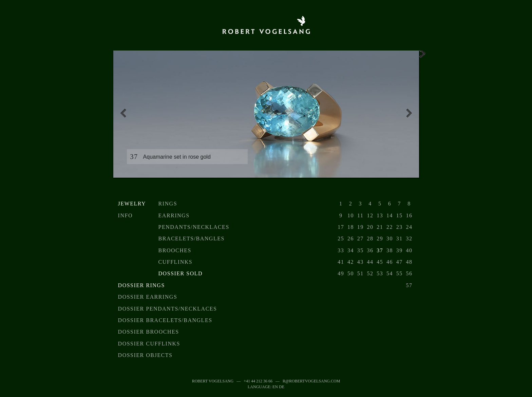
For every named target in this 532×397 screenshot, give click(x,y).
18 (351, 227)
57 (409, 285)
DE (282, 387)
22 (390, 227)
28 (370, 239)
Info (125, 215)
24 (409, 227)
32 (409, 239)
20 (370, 227)
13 (380, 215)
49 (341, 273)
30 (390, 239)
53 (380, 273)
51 (360, 273)
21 (380, 227)
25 (341, 239)
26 (351, 239)
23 (400, 227)
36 (370, 250)
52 (370, 273)
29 (380, 239)
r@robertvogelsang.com (311, 381)
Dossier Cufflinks (149, 344)
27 (360, 239)
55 (400, 273)
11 (360, 215)
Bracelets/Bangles (192, 239)
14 (390, 215)
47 (400, 262)
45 (380, 262)
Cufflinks (176, 262)
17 (341, 227)
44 (370, 262)
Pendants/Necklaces (194, 227)
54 (390, 273)
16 (409, 215)
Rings (168, 204)
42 (351, 262)
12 (370, 215)
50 (351, 273)
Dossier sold (180, 273)
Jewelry (132, 204)
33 (341, 250)
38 (390, 250)
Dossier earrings (148, 297)
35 (360, 250)
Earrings (174, 215)
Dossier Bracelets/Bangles (165, 320)
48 (409, 262)
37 (380, 250)
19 (360, 227)
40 (409, 250)
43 (360, 262)
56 (409, 273)
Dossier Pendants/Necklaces (168, 309)
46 (390, 262)
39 (400, 250)
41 (341, 262)
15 (400, 215)
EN (275, 387)
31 (400, 239)
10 (351, 215)
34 (351, 250)
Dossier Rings (141, 285)
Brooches (175, 250)
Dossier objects (145, 355)
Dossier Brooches (149, 332)
